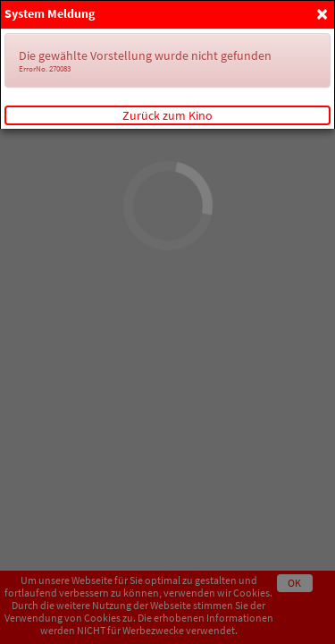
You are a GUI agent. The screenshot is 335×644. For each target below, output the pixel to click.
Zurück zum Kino (167, 115)
